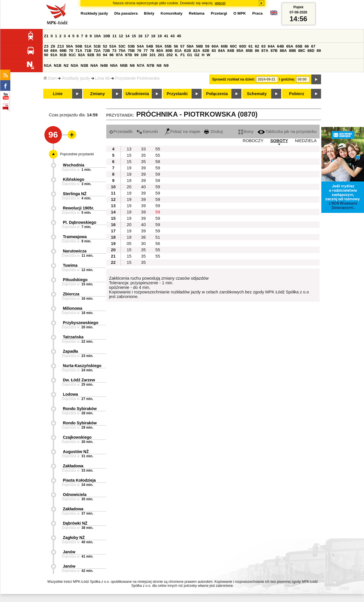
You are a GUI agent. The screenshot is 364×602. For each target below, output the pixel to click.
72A (97, 51)
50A (70, 46)
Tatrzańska (73, 337)
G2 (197, 55)
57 (182, 46)
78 (152, 51)
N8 (159, 65)
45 (179, 36)
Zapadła (71, 351)
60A (215, 46)
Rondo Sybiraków (80, 409)
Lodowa (71, 394)
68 (46, 51)
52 (105, 46)
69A (54, 51)
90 (46, 55)
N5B (124, 65)
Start (50, 78)
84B (231, 51)
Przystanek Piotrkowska (137, 78)
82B (206, 51)
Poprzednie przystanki (77, 154)
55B (168, 46)
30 (143, 244)
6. (177, 55)
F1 (183, 55)
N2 (66, 65)
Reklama (197, 13)
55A (159, 46)
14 (127, 36)
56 (176, 46)
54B (149, 46)
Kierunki (147, 132)
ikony (246, 132)
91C (72, 55)
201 (161, 55)
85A (240, 51)
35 (143, 155)
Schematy (257, 94)
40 (143, 187)
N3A (75, 65)
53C (122, 46)
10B (107, 36)
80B (169, 51)
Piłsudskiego (75, 280)
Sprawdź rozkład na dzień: (234, 79)
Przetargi (219, 13)
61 (250, 46)
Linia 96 (102, 78)
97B (129, 55)
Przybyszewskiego (81, 323)
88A (283, 51)
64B (280, 46)
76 (139, 51)
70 (71, 51)
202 (170, 55)
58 (158, 162)
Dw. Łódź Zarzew (79, 380)
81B (187, 51)
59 (207, 46)
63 (264, 46)
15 (134, 36)
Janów (69, 552)
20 (129, 187)
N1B (58, 65)
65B (299, 46)
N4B (104, 65)
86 (257, 51)
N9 (166, 65)
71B (88, 51)
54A (140, 46)
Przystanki (177, 94)
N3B (84, 65)
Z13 (61, 46)
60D (243, 46)
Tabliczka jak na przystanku (287, 132)
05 (129, 244)
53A (113, 46)
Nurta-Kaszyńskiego (82, 366)
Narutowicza (75, 251)
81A (178, 51)
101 (152, 55)
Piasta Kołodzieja (79, 480)
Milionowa (73, 308)
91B (63, 55)
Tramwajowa (75, 237)
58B (199, 46)
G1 (190, 55)
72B (106, 51)
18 (153, 36)
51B (97, 46)
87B (274, 51)
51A (88, 46)
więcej (220, 3)
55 (158, 149)
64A (271, 46)
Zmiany (98, 94)
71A (79, 51)
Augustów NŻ (76, 452)
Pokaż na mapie (182, 132)
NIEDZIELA (306, 141)
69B (63, 51)
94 (105, 55)
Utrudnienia (137, 94)
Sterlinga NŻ (75, 194)
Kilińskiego (74, 179)
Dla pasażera (126, 13)
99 (136, 55)
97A (119, 55)
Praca (257, 13)
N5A (114, 65)
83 (214, 51)
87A (265, 51)
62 (257, 46)
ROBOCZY (253, 141)
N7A (141, 65)
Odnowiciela (75, 495)
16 (140, 36)
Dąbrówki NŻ (75, 523)
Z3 (46, 46)
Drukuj (213, 132)
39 (143, 168)
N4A (94, 65)
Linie (58, 94)
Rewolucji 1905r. (79, 208)
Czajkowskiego (77, 437)
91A (54, 55)
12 (121, 36)
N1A (48, 65)
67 (313, 46)
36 (143, 237)
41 (166, 36)
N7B (150, 65)
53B (131, 46)
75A (122, 51)
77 (146, 51)
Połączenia (217, 94)
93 (99, 55)
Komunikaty (172, 13)
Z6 (53, 46)
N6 (132, 65)
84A (221, 51)
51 (158, 237)
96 (112, 55)
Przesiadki (121, 132)
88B (292, 51)
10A (97, 36)
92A (82, 55)
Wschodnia (74, 165)
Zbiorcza (71, 294)
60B (224, 46)
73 (114, 51)
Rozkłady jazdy (76, 78)
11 (114, 36)
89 (319, 51)
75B (131, 51)
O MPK (240, 13)
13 (129, 149)
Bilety (149, 13)
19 (160, 36)
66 (307, 46)
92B (91, 55)
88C (302, 51)
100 (144, 55)
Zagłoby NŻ (74, 538)
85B (249, 51)
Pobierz (297, 94)
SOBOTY (279, 141)
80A (160, 51)
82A (197, 51)
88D (311, 51)
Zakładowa (73, 466)
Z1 (46, 36)
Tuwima (70, 265)
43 (173, 36)
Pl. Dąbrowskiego (80, 222)
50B (79, 46)
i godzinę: (287, 79)
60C (233, 46)
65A (290, 46)
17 (147, 36)
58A (190, 46)
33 (143, 149)
